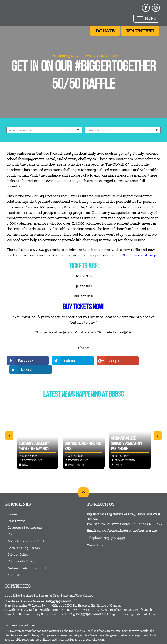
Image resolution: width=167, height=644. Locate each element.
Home (12, 505)
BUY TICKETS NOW (83, 307)
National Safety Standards (28, 559)
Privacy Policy (18, 545)
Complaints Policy (21, 552)
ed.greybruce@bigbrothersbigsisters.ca (127, 521)
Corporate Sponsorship (25, 519)
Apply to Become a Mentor (28, 532)
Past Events (16, 512)
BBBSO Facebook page (138, 255)
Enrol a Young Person (24, 539)
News (115, 56)
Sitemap (14, 566)
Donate (13, 525)
